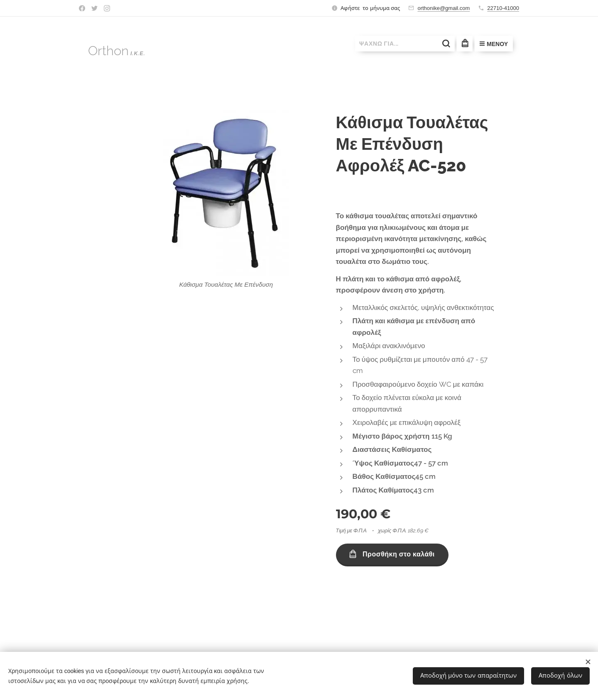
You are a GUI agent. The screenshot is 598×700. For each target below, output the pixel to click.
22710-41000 (503, 8)
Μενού (494, 44)
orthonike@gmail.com (444, 8)
